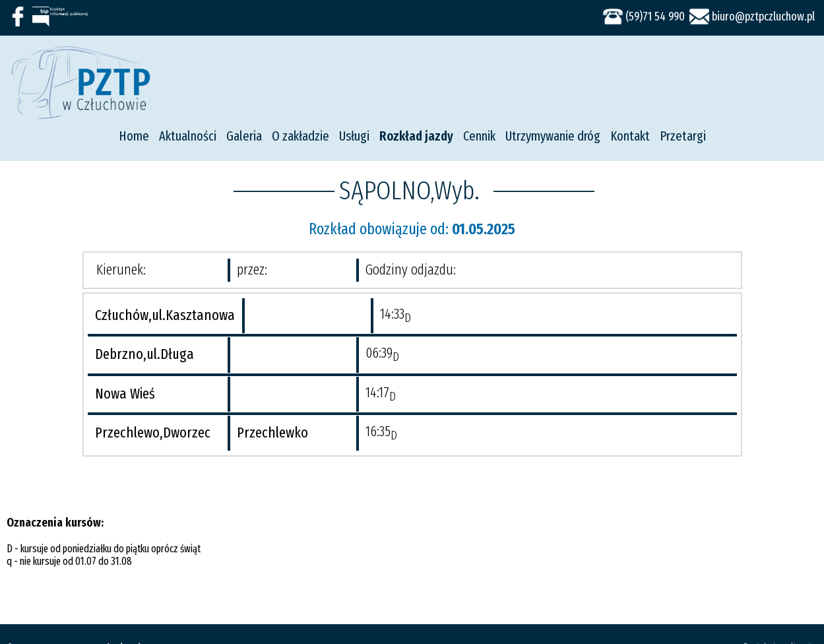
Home (134, 136)
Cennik (479, 136)
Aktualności (188, 136)
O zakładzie (301, 136)
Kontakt (630, 136)
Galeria (244, 136)
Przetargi (683, 136)
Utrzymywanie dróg (553, 136)
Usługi (354, 136)
